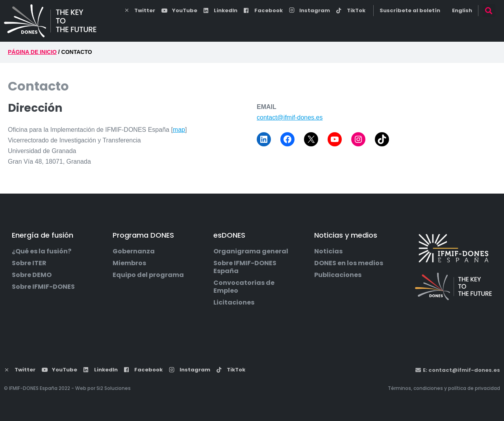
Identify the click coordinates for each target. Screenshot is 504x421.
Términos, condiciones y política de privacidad (444, 388)
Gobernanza (134, 251)
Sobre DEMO (32, 275)
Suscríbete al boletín (410, 10)
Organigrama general (251, 251)
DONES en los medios (349, 263)
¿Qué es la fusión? (42, 251)
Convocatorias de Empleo (244, 287)
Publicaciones (338, 275)
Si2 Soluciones (114, 388)
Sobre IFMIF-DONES (43, 287)
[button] (489, 10)
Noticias (328, 251)
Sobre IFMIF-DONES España (245, 267)
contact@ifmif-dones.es (290, 117)
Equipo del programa (148, 275)
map (179, 130)
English (462, 10)
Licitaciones (234, 303)
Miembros (129, 263)
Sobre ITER (29, 263)
